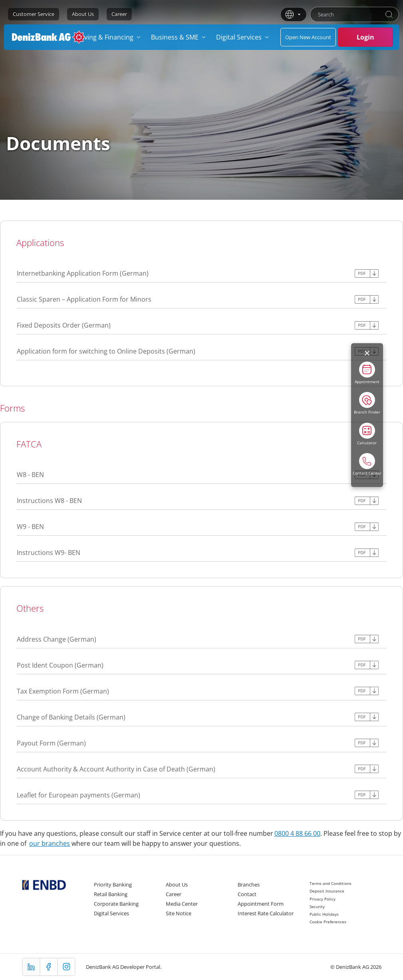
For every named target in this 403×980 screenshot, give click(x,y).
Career (119, 14)
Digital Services (111, 913)
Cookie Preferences (328, 922)
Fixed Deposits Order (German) (64, 325)
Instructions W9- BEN (49, 553)
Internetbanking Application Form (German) (83, 273)
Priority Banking (113, 885)
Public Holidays (324, 914)
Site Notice (179, 913)
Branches (249, 885)
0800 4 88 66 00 (297, 833)
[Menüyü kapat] (367, 353)
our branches (50, 843)
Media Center (182, 904)
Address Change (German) (57, 639)
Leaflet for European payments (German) (78, 795)
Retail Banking (111, 894)
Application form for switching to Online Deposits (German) (106, 351)
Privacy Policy (323, 899)
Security (317, 906)
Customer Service (34, 14)
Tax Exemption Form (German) (63, 691)
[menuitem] (109, 37)
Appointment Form (261, 904)
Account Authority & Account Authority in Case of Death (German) (116, 769)
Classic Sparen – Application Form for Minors (84, 299)
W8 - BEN (30, 475)
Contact (247, 894)
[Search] (389, 14)
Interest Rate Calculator (266, 913)
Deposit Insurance (327, 891)
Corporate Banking (116, 904)
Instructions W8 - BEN (49, 501)
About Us (83, 14)
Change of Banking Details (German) (71, 717)
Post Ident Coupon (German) (60, 665)
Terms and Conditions (331, 883)
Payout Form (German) (51, 743)
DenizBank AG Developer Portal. (124, 967)
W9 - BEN (30, 527)
